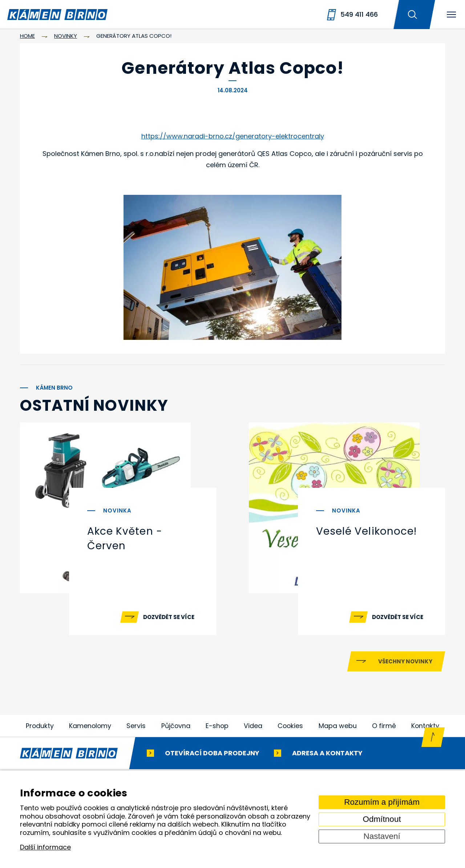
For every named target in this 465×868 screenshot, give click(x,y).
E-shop (218, 729)
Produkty (40, 729)
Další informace (45, 847)
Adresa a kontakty (327, 757)
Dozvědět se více (169, 617)
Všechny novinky (405, 665)
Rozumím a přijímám (382, 802)
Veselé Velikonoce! (366, 531)
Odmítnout (382, 819)
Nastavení (382, 836)
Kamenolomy (90, 729)
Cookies (291, 729)
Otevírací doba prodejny (212, 757)
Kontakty (425, 729)
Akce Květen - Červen (125, 539)
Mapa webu (338, 729)
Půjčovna (176, 729)
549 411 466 (359, 14)
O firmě (384, 729)
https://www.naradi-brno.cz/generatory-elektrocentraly (233, 136)
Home (27, 36)
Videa (253, 729)
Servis (136, 729)
